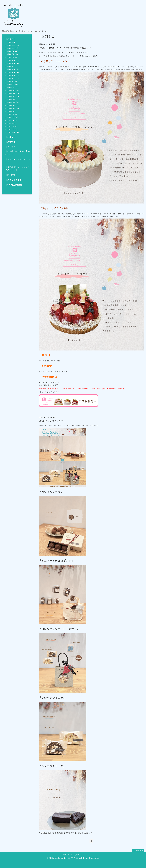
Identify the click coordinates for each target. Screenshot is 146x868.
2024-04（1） (13, 102)
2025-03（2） (13, 75)
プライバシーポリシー (73, 855)
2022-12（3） (13, 126)
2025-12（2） (13, 51)
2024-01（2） (13, 111)
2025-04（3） (13, 72)
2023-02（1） (13, 123)
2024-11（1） (13, 84)
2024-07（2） (13, 93)
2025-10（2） (13, 57)
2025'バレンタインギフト (52, 421)
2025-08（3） (13, 63)
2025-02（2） (13, 78)
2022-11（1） (13, 129)
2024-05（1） (13, 99)
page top (138, 850)
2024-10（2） (13, 87)
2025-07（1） (13, 66)
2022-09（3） (13, 132)
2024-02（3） (13, 108)
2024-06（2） (13, 96)
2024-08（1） (13, 90)
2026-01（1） (13, 48)
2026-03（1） (13, 42)
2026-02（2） (13, 45)
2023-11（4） (13, 117)
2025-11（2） (13, 54)
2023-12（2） (13, 114)
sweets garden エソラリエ (66, 858)
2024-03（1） (13, 105)
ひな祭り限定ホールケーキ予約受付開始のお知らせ (65, 48)
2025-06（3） (13, 69)
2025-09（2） (13, 60)
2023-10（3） (13, 120)
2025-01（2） (13, 81)
